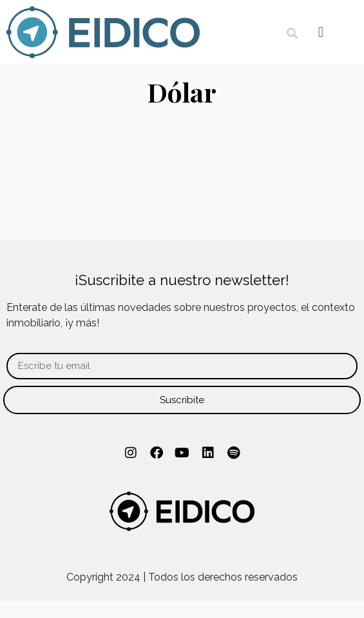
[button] (292, 33)
